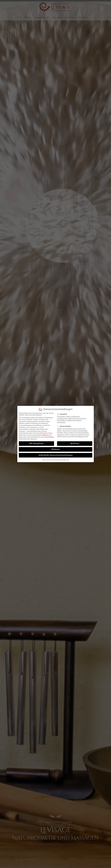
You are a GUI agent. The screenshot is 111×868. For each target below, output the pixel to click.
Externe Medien (65, 427)
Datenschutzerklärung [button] (56, 460)
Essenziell (63, 415)
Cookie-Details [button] (46, 460)
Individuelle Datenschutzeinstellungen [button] (56, 456)
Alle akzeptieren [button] (36, 444)
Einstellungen (49, 438)
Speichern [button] (75, 444)
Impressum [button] (66, 460)
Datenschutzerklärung (41, 436)
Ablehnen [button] (55, 450)
